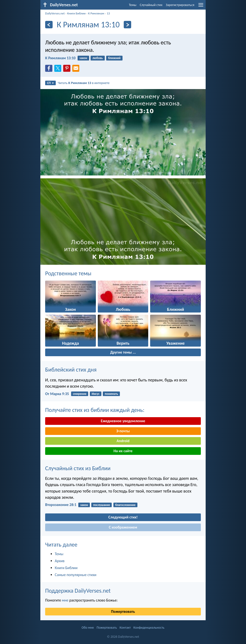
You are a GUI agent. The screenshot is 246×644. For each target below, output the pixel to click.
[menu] (201, 7)
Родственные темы (68, 273)
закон (83, 58)
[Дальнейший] (127, 25)
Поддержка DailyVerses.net (78, 591)
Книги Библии (76, 13)
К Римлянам (96, 13)
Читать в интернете (84, 83)
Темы (132, 5)
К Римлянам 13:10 (60, 58)
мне (65, 600)
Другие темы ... (123, 352)
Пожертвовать (123, 611)
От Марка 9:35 (57, 394)
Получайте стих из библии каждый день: (95, 410)
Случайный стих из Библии (78, 468)
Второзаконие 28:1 (61, 505)
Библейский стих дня (71, 370)
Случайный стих (151, 5)
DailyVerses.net (55, 13)
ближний (114, 58)
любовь (98, 58)
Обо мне (88, 628)
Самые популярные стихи (76, 575)
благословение (126, 505)
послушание (102, 505)
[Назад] (49, 25)
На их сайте (123, 451)
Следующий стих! (123, 517)
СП (50, 83)
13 (108, 13)
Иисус (95, 394)
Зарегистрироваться (180, 5)
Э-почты (123, 431)
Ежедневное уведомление (123, 421)
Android (123, 441)
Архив (60, 561)
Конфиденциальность (149, 628)
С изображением (123, 527)
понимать (111, 394)
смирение (80, 394)
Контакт (125, 628)
